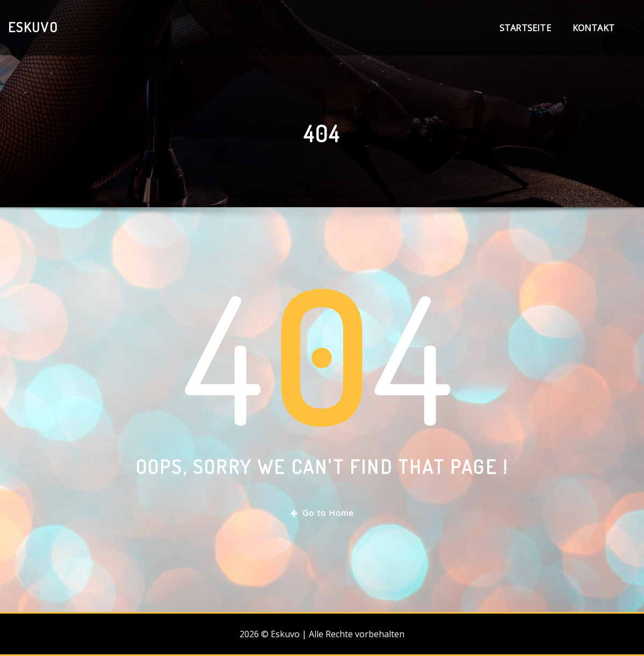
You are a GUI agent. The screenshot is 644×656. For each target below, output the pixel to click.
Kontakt (594, 28)
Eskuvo (33, 27)
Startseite (525, 28)
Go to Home (322, 513)
